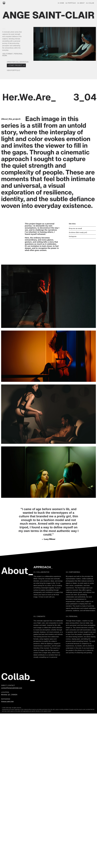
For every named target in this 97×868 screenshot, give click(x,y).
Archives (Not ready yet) (78, 232)
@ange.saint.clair (7, 701)
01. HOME (61, 3)
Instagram (73, 236)
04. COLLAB (90, 3)
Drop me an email (75, 228)
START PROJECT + (16, 65)
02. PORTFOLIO (71, 3)
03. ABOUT (81, 3)
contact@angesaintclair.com (12, 688)
